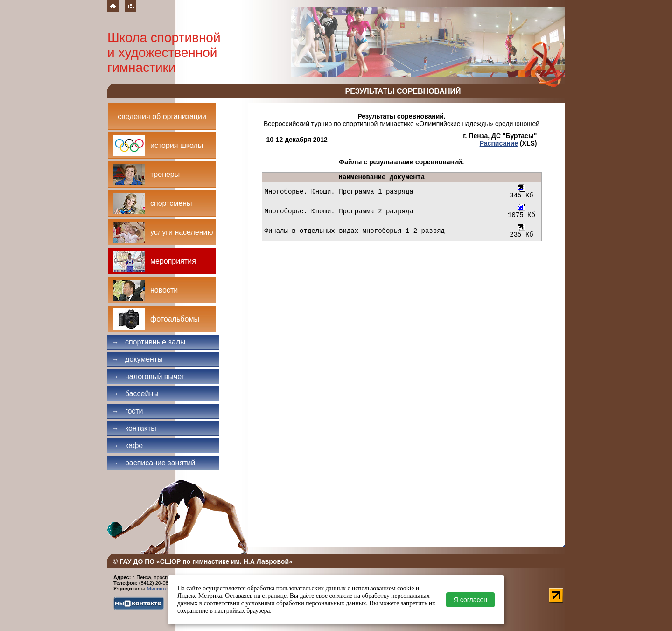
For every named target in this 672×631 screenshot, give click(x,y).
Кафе (127, 445)
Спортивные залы (149, 342)
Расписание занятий (154, 463)
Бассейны (135, 394)
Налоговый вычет (148, 376)
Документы (137, 359)
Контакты (134, 428)
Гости (128, 411)
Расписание (499, 143)
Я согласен (470, 600)
